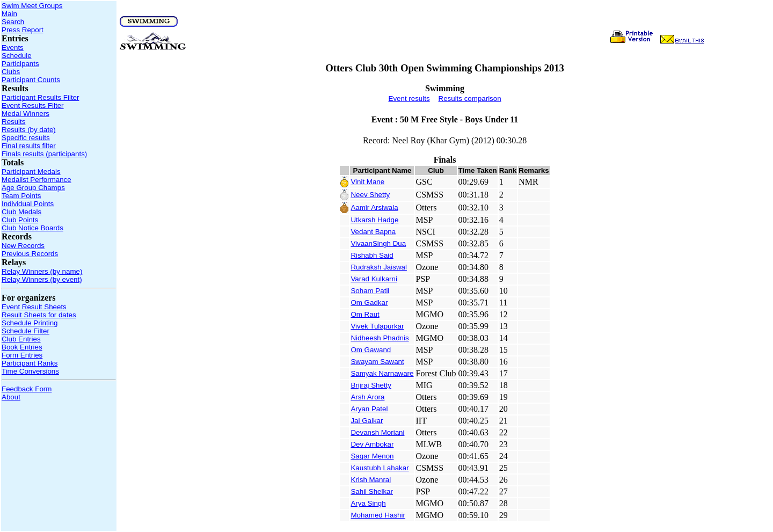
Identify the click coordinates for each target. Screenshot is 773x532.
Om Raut (365, 314)
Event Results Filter (33, 105)
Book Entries (22, 347)
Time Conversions (30, 371)
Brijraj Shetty (371, 385)
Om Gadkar (369, 303)
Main (9, 14)
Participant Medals (31, 172)
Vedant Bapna (373, 232)
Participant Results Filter (40, 97)
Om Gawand (371, 350)
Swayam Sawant (377, 362)
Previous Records (30, 254)
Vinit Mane (367, 182)
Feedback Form (27, 389)
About (11, 397)
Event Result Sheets (34, 307)
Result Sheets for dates (39, 315)
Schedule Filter (25, 331)
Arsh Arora (367, 397)
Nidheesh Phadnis (380, 338)
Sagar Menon (372, 456)
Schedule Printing (30, 323)
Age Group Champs (33, 188)
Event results (409, 99)
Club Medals (21, 212)
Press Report (23, 30)
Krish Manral (371, 480)
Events (13, 48)
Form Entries (22, 355)
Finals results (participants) (44, 154)
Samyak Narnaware (382, 373)
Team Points (21, 196)
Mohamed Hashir (378, 515)
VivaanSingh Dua (378, 243)
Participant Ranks (30, 363)
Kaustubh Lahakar (380, 468)
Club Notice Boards (32, 228)
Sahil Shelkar (372, 491)
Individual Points (28, 204)
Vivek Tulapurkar (377, 326)
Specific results (26, 138)
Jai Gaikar (367, 421)
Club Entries (21, 339)
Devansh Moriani (377, 432)
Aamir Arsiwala (374, 207)
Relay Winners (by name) (42, 271)
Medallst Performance (37, 180)
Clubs (11, 72)
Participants (20, 64)
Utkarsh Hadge (374, 220)
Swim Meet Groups (32, 6)
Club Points (20, 220)
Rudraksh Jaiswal (378, 267)
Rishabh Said (372, 255)
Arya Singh (368, 503)
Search (13, 22)
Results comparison (470, 99)
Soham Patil (370, 291)
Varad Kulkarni (374, 279)
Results (13, 122)
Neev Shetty (370, 195)
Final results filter (29, 146)
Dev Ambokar (372, 444)
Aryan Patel (369, 409)
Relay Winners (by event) (42, 279)
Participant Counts (31, 80)
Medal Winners (25, 114)
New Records (23, 246)
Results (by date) (29, 130)
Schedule (17, 56)
